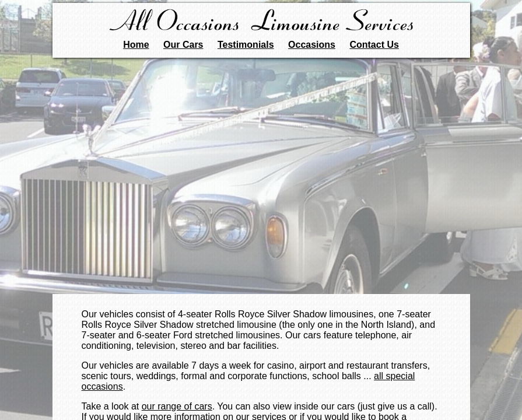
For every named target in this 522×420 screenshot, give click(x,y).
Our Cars (183, 45)
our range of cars (177, 406)
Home (136, 45)
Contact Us (374, 45)
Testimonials (246, 45)
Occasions (312, 45)
